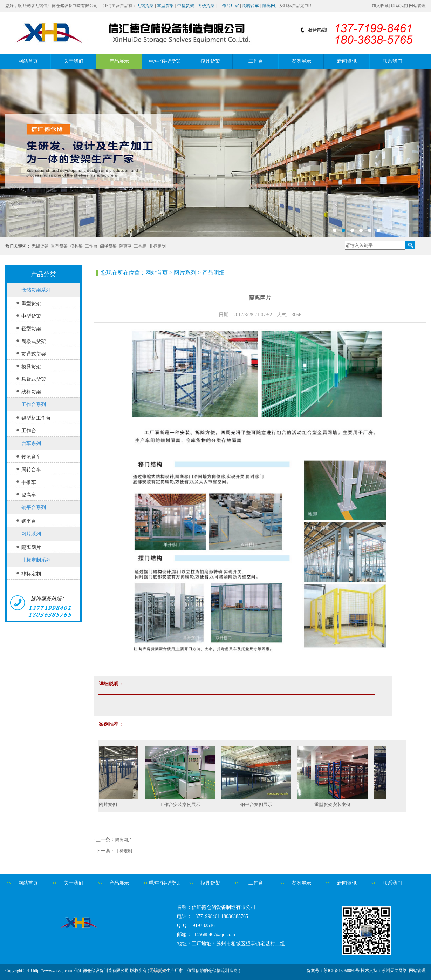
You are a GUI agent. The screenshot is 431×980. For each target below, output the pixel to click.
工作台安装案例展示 (183, 805)
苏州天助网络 (394, 971)
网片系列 (31, 534)
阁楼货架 (206, 6)
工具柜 (140, 246)
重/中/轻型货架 (165, 61)
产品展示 (119, 61)
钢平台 (29, 521)
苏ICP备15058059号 (341, 971)
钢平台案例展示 (260, 805)
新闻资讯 (347, 61)
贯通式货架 (34, 354)
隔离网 (125, 246)
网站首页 (28, 61)
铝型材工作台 (36, 418)
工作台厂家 (228, 6)
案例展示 (301, 61)
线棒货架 (31, 392)
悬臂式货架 (34, 379)
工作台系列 (34, 404)
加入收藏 (380, 6)
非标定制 (157, 246)
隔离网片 (271, 6)
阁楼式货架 (34, 341)
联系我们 (399, 6)
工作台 (256, 61)
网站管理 (417, 6)
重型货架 (165, 6)
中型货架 (186, 6)
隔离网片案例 (107, 805)
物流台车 (31, 457)
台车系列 (31, 443)
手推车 (29, 482)
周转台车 (251, 6)
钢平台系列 (34, 508)
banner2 (215, 153)
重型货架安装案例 (336, 805)
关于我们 (74, 61)
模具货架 (210, 61)
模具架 (76, 246)
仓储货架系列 (36, 290)
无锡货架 (145, 6)
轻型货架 (31, 329)
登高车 (29, 495)
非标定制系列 (36, 560)
